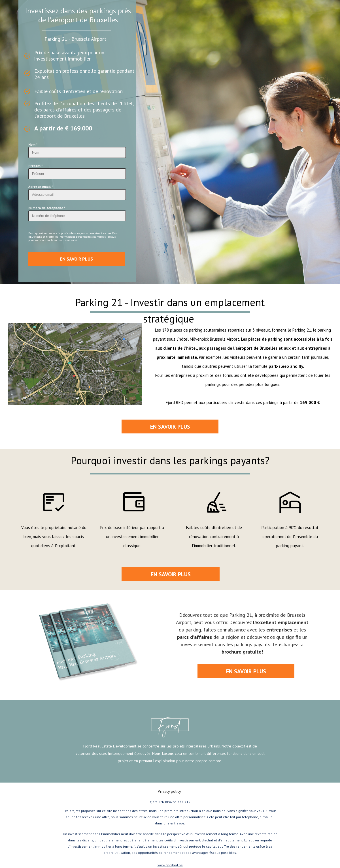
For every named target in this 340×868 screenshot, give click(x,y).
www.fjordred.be (170, 865)
